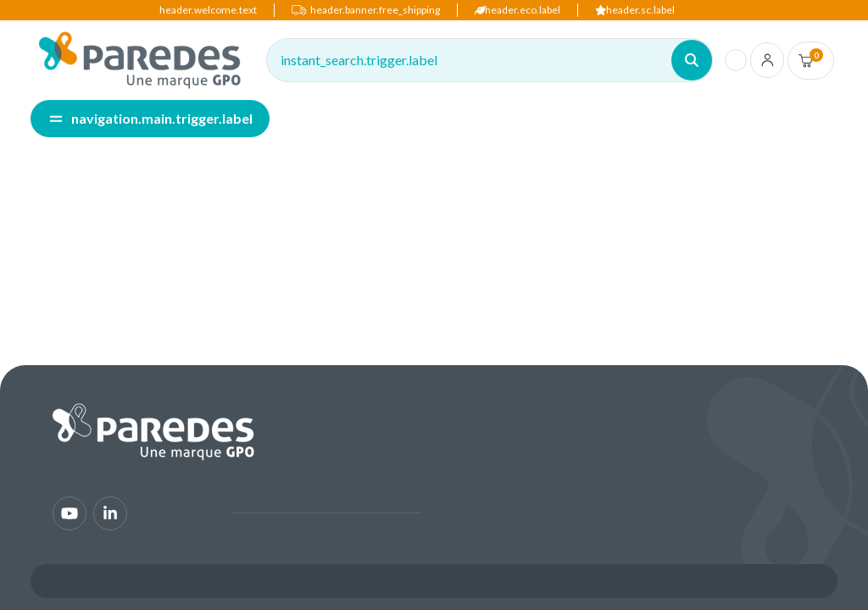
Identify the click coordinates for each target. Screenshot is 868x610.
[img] (140, 60)
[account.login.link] (768, 60)
